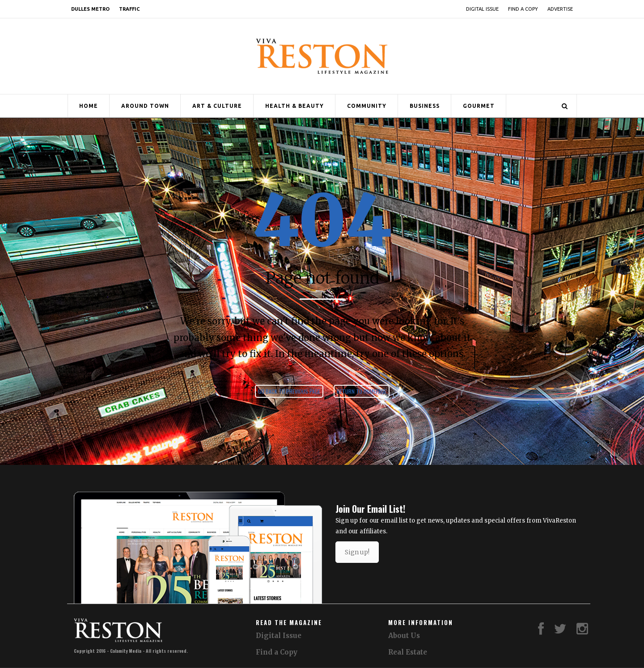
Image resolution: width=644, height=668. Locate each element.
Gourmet (479, 106)
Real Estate (408, 652)
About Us (404, 636)
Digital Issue (482, 9)
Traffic (129, 9)
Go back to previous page (289, 391)
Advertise (560, 9)
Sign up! (357, 552)
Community (367, 106)
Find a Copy (523, 9)
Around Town (145, 106)
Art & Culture (217, 106)
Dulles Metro (90, 9)
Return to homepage (362, 391)
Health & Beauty (294, 106)
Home (89, 106)
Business (425, 106)
